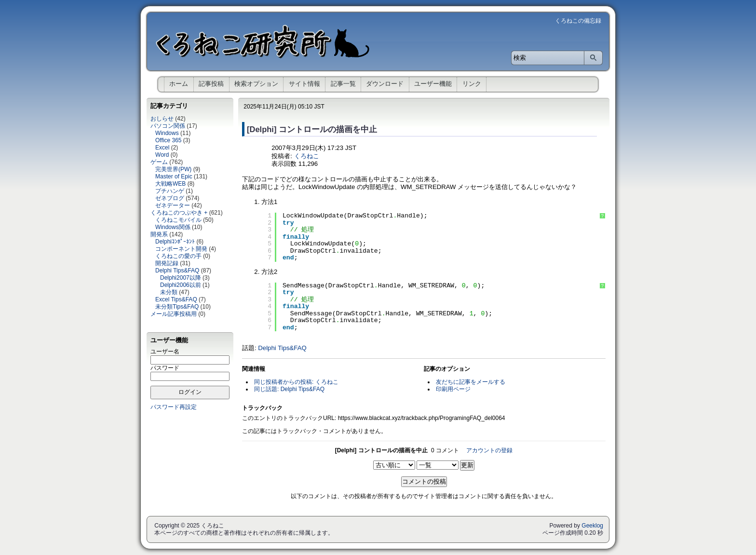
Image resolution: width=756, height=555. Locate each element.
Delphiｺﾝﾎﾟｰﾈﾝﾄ (175, 242)
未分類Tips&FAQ (177, 307)
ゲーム (159, 162)
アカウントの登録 (489, 450)
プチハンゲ (170, 191)
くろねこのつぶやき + (179, 213)
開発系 (159, 234)
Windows (167, 133)
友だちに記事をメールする (471, 382)
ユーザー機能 (433, 84)
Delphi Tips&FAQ (177, 271)
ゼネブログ (170, 198)
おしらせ (162, 119)
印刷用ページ (453, 389)
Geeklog (592, 526)
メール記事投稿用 (174, 314)
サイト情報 (304, 84)
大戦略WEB (170, 184)
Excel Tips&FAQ (176, 299)
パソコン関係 (168, 126)
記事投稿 (211, 84)
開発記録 (167, 263)
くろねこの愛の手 (178, 256)
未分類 (169, 292)
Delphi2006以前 (181, 285)
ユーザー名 (165, 352)
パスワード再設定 (174, 407)
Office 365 (168, 140)
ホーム (179, 84)
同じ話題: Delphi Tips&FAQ (289, 389)
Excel (162, 148)
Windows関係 (173, 227)
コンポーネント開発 (181, 249)
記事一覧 (343, 84)
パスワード (165, 368)
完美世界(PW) (173, 169)
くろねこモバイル (178, 220)
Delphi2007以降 (181, 278)
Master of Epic (174, 176)
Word (162, 155)
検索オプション (256, 84)
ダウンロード (385, 84)
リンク (472, 84)
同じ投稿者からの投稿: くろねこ (296, 382)
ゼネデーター (173, 205)
